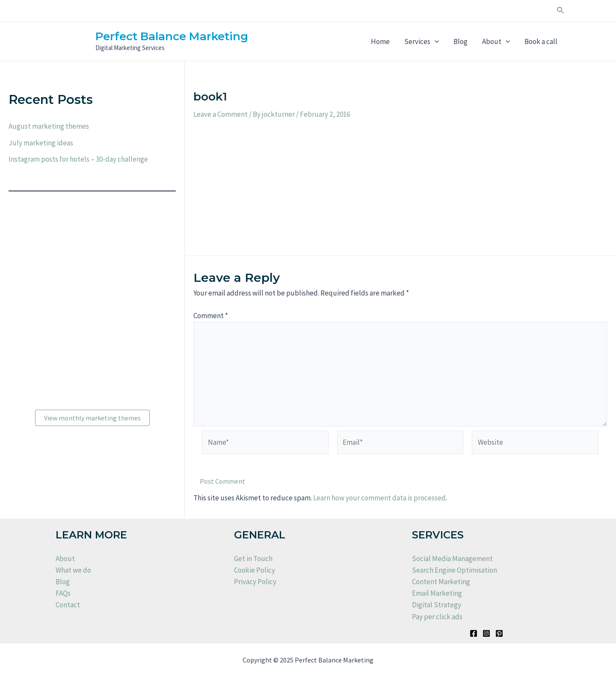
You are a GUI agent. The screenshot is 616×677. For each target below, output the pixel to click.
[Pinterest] (499, 633)
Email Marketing (437, 593)
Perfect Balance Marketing (172, 36)
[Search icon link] (561, 11)
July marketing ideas (41, 143)
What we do (73, 570)
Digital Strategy (437, 605)
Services (422, 41)
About (496, 41)
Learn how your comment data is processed (379, 498)
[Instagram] (486, 633)
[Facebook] (474, 633)
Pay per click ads (437, 617)
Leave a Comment (221, 114)
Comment (211, 316)
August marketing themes (49, 126)
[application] (435, 41)
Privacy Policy (255, 582)
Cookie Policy (255, 570)
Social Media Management (452, 559)
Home (380, 41)
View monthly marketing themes (92, 418)
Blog (461, 41)
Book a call (541, 41)
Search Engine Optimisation (455, 570)
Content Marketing (441, 582)
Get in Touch (253, 559)
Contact (68, 605)
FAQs (63, 593)
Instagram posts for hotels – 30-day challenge (78, 159)
